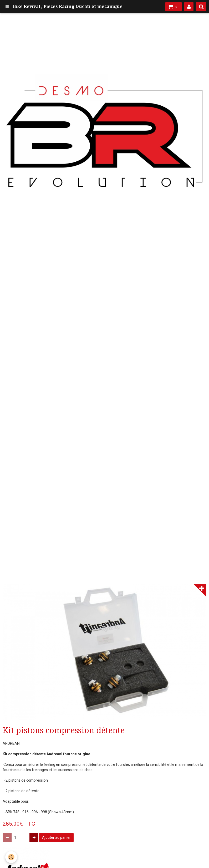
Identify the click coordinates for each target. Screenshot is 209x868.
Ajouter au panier (56, 837)
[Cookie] (11, 857)
